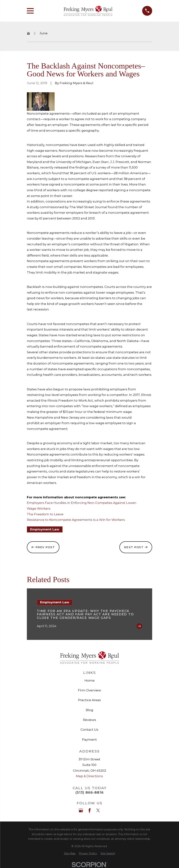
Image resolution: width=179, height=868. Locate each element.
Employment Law (45, 529)
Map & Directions (89, 776)
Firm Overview (89, 690)
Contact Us (89, 730)
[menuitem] (70, 854)
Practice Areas (89, 700)
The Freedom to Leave (45, 514)
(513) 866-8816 (89, 792)
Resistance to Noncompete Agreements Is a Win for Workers (76, 520)
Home (89, 680)
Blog (89, 710)
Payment (89, 740)
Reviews (89, 720)
